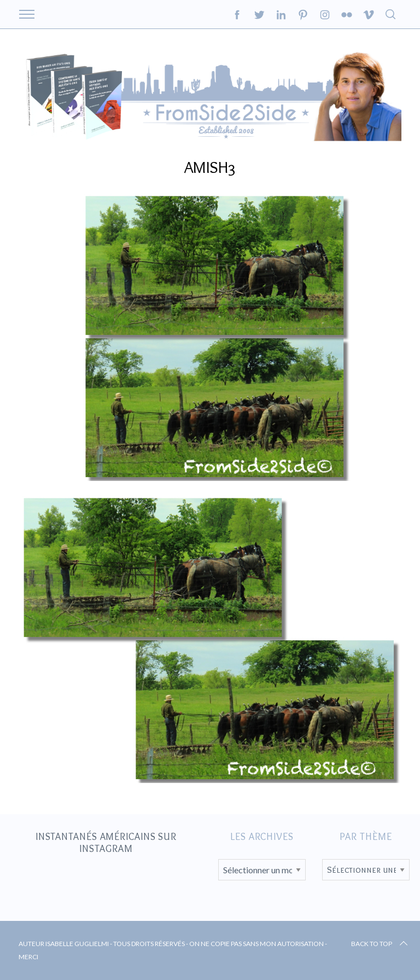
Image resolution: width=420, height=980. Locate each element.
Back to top (380, 944)
